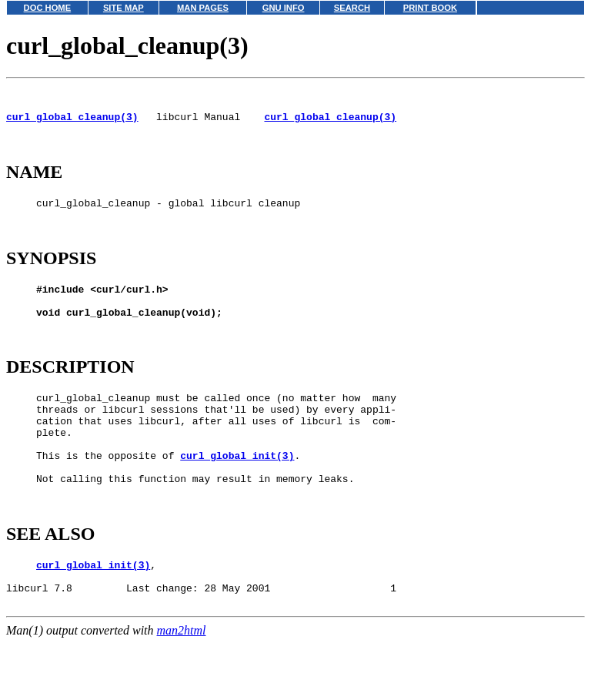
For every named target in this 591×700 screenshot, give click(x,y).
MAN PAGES (203, 8)
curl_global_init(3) (237, 499)
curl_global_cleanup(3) (72, 123)
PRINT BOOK (430, 8)
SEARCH (352, 8)
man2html (182, 693)
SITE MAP (124, 8)
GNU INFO (284, 8)
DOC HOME (48, 8)
